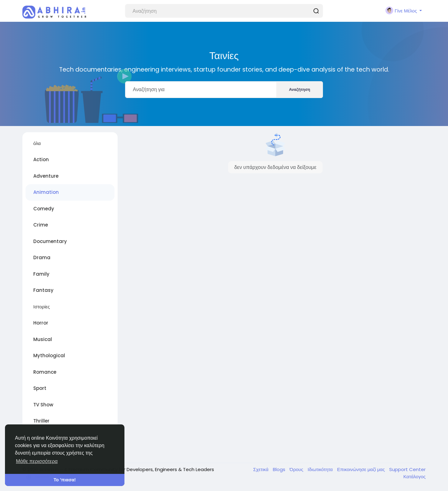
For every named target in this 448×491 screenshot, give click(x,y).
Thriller (41, 421)
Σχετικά (261, 469)
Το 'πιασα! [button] (65, 480)
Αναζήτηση (300, 89)
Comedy (44, 209)
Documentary (50, 241)
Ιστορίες (42, 307)
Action (41, 159)
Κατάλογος (414, 477)
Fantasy (43, 290)
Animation (46, 192)
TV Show (43, 405)
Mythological (49, 355)
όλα (37, 143)
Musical (43, 339)
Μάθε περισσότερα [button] (37, 461)
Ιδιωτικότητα (321, 469)
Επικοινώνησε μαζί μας (362, 469)
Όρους (297, 469)
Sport (40, 388)
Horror (41, 323)
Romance (45, 372)
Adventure (46, 176)
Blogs (280, 469)
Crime (41, 225)
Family (41, 274)
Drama (42, 257)
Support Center (407, 469)
